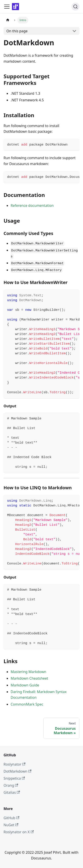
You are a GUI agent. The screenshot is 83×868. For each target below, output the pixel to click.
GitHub (11, 818)
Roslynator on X (19, 832)
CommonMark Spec (27, 704)
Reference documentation (32, 206)
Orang (11, 785)
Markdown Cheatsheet (29, 678)
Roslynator (14, 764)
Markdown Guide (25, 685)
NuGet (11, 825)
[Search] (75, 7)
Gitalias (12, 792)
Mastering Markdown (28, 672)
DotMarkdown (17, 771)
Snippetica (14, 778)
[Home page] (8, 20)
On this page (17, 31)
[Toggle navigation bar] (7, 7)
